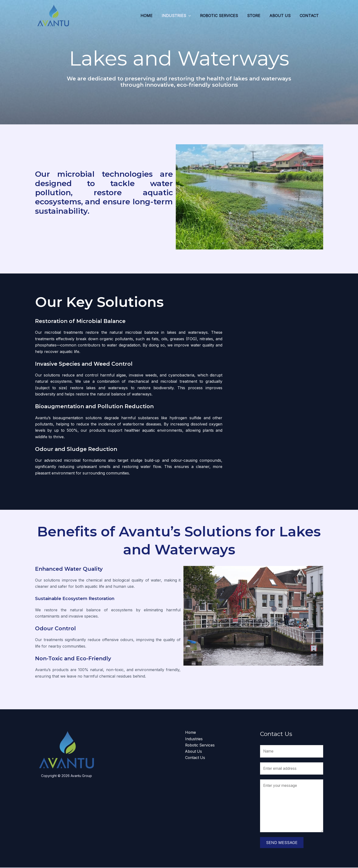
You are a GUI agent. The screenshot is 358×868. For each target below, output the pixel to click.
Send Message (282, 843)
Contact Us (195, 758)
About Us (282, 16)
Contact (310, 16)
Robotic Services (224, 16)
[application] (195, 16)
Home (154, 16)
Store (257, 16)
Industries (183, 16)
